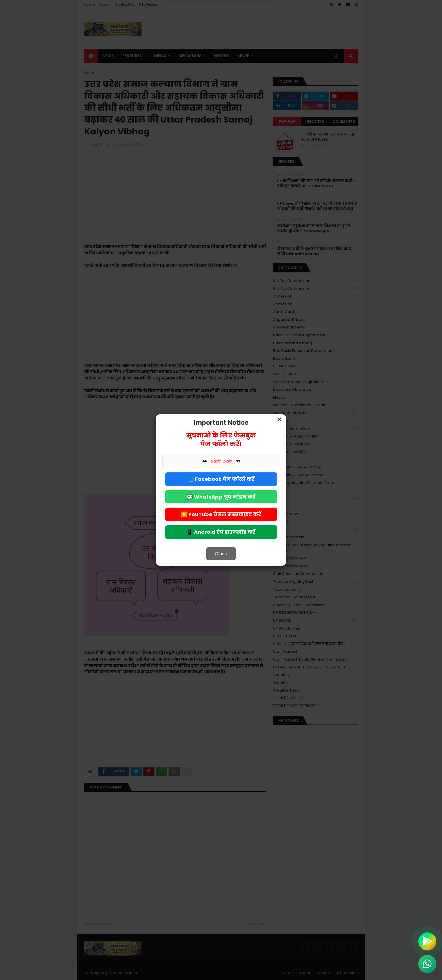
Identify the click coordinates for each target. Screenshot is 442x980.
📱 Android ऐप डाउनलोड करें (221, 532)
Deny (193, 28)
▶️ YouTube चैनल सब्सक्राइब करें (221, 514)
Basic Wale (222, 461)
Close (221, 554)
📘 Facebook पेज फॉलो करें (221, 479)
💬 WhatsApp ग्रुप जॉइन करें (221, 497)
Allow (249, 28)
